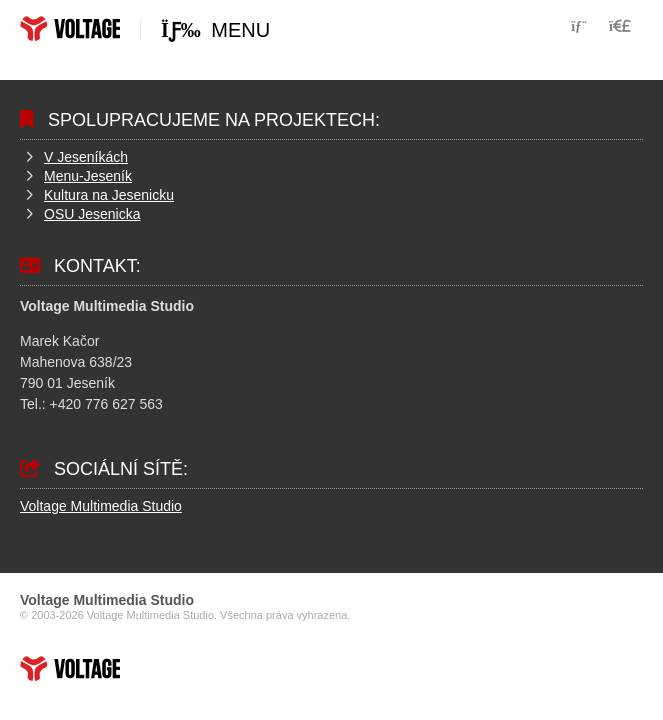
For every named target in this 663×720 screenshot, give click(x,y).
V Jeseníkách (86, 157)
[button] (620, 26)
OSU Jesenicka (92, 214)
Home (70, 28)
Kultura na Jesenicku (109, 195)
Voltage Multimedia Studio (101, 506)
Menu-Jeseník (88, 176)
